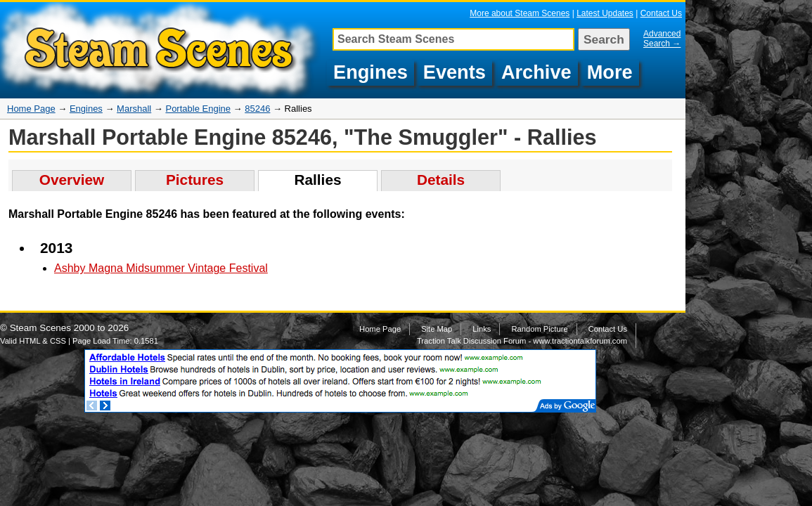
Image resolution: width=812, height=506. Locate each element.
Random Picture (539, 329)
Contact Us (661, 13)
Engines (370, 72)
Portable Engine (198, 109)
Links (482, 329)
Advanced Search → (662, 39)
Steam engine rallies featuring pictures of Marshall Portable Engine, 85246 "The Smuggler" (162, 50)
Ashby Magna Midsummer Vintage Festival (161, 268)
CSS (58, 341)
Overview (72, 180)
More (610, 72)
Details (441, 180)
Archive (536, 72)
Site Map (437, 329)
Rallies (317, 180)
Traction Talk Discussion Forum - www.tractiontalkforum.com (522, 341)
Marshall (134, 109)
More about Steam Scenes (520, 13)
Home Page (31, 109)
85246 (257, 109)
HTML (30, 341)
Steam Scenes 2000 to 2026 (70, 328)
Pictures (195, 180)
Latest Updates (605, 13)
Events (455, 72)
